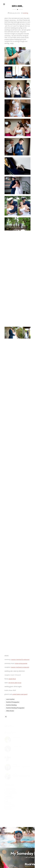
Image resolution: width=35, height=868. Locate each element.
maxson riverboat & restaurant (20, 660)
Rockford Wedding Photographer (15, 709)
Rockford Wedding (11, 706)
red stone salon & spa (15, 683)
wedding (25, 13)
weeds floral (12, 679)
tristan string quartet (21, 664)
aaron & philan (10, 700)
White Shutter (10, 712)
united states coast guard (20, 694)
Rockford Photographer (13, 703)
